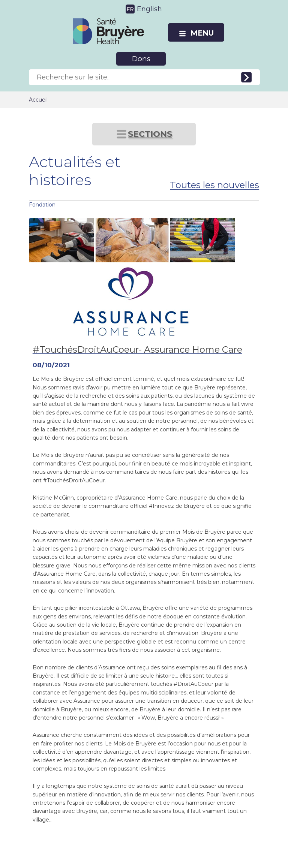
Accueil (38, 100)
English (149, 9)
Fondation (42, 205)
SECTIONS (150, 134)
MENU (202, 33)
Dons (141, 59)
